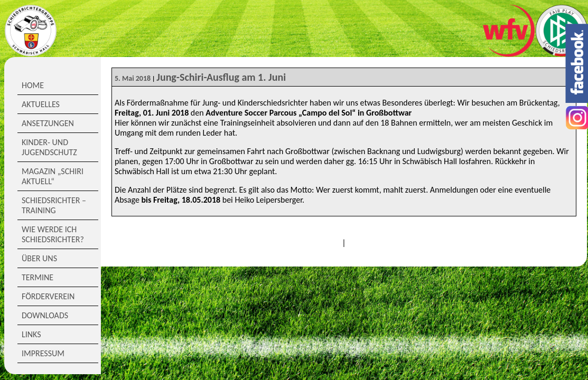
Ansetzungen (48, 123)
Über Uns (39, 258)
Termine (38, 277)
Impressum (43, 353)
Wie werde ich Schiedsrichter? (53, 234)
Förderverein (48, 296)
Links (31, 334)
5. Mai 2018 (133, 78)
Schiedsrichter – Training (54, 205)
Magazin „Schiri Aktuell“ (53, 176)
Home (33, 85)
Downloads (45, 315)
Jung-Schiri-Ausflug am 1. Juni (221, 77)
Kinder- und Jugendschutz (49, 147)
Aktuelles (41, 104)
